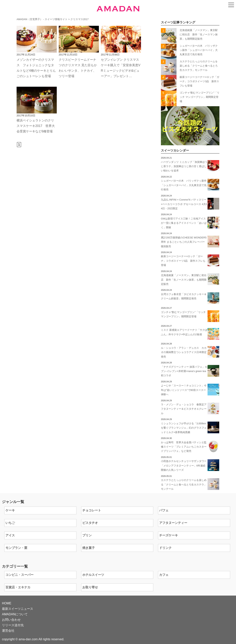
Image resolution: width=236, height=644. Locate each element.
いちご (10, 523)
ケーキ (10, 510)
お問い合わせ (11, 620)
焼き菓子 (89, 548)
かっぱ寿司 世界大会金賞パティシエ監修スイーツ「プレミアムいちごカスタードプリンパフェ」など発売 (184, 447)
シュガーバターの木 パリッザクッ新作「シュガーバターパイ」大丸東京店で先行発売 (199, 50)
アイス (10, 535)
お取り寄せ (90, 587)
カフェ (164, 575)
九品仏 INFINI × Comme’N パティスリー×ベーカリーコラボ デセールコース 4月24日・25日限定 (184, 204)
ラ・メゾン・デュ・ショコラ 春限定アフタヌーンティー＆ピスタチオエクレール (184, 409)
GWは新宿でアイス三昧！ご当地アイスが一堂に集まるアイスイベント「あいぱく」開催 (184, 223)
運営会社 (8, 631)
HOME (7, 603)
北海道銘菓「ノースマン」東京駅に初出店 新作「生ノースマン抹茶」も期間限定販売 (199, 35)
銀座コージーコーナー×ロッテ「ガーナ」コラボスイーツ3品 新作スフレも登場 (199, 81)
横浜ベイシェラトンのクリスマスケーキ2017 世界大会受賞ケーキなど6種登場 (36, 126)
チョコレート (92, 510)
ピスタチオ (90, 523)
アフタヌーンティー (173, 523)
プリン (87, 535)
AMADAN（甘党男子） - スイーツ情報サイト (42, 19)
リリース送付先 (13, 625)
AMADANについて (15, 614)
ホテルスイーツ (93, 575)
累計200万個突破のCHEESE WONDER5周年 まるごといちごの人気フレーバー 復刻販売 (184, 242)
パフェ (164, 510)
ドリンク (165, 548)
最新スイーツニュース (18, 609)
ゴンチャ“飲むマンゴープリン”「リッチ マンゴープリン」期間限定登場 (200, 97)
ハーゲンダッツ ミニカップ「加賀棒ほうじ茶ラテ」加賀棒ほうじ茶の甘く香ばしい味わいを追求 (184, 166)
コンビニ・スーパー (20, 575)
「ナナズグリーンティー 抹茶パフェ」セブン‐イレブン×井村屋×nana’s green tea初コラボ (184, 371)
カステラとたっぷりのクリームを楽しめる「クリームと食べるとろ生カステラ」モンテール (199, 66)
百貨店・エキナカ (18, 587)
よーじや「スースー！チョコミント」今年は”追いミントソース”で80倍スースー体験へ (184, 390)
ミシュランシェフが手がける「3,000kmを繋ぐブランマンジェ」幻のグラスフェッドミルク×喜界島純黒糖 (184, 428)
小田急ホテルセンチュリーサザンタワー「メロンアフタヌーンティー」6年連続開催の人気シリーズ (184, 466)
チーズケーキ (169, 535)
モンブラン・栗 (16, 548)
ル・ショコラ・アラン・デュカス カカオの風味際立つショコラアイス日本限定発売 (184, 352)
